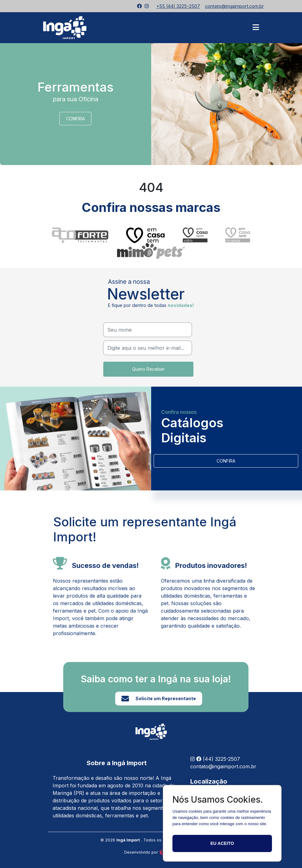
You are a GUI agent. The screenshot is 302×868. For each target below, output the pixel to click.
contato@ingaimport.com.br (223, 766)
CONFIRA (75, 119)
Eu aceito (222, 843)
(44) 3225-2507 (221, 759)
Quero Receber (148, 369)
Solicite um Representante (159, 699)
